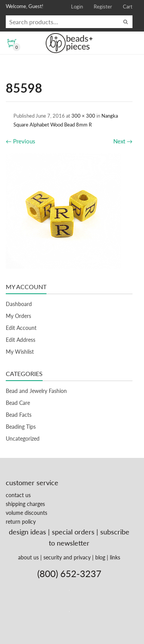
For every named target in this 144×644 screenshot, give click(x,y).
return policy (21, 522)
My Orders (18, 316)
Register (103, 7)
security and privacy (67, 557)
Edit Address (21, 340)
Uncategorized (23, 438)
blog (100, 557)
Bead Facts (19, 415)
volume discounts (26, 513)
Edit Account (21, 328)
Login (77, 7)
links (115, 557)
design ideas (27, 532)
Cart (128, 7)
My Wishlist (20, 352)
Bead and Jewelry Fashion (36, 391)
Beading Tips (21, 427)
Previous (21, 141)
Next (123, 141)
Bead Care (18, 403)
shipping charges (25, 504)
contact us (18, 495)
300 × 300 (83, 116)
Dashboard (19, 304)
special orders (73, 532)
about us (28, 557)
